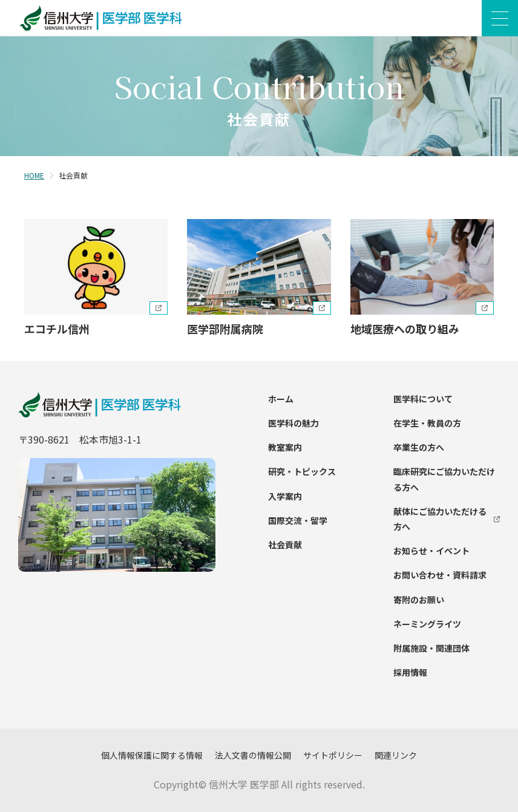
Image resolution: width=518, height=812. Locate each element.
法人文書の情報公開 (253, 755)
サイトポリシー (333, 755)
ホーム (281, 399)
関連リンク (396, 755)
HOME (34, 175)
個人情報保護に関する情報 (152, 755)
